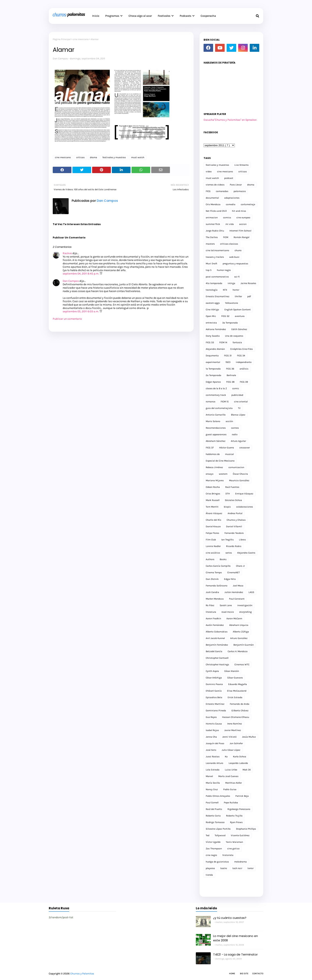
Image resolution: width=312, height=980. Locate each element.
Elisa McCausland (237, 691)
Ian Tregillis (227, 540)
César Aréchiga (214, 678)
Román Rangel (241, 237)
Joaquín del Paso (215, 743)
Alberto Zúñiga (241, 632)
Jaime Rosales (248, 283)
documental (212, 198)
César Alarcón (232, 671)
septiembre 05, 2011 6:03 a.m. (81, 311)
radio (235, 434)
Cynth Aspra (212, 671)
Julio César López (231, 750)
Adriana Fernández (216, 329)
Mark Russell (213, 500)
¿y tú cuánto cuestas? (230, 918)
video (209, 171)
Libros (242, 540)
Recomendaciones (216, 428)
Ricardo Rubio (234, 546)
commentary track (216, 395)
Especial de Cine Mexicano (220, 461)
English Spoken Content (238, 310)
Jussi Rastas (213, 757)
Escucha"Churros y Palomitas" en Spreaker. (230, 120)
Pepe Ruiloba (231, 803)
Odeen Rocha (213, 487)
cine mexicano (81, 39)
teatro (224, 868)
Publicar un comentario (67, 319)
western (223, 474)
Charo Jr (240, 566)
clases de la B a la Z (216, 388)
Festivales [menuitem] (164, 16)
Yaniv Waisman (234, 842)
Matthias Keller (234, 783)
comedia (231, 204)
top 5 (209, 270)
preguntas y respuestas (235, 264)
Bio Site (244, 974)
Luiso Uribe (231, 770)
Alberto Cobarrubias (217, 632)
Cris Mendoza (213, 204)
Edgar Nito (230, 579)
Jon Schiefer (236, 743)
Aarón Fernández (215, 625)
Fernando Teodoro (234, 533)
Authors (210, 559)
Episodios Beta (214, 697)
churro (238, 250)
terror (251, 868)
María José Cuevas (228, 776)
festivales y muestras (114, 157)
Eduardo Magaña (238, 684)
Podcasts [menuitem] (185, 16)
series (229, 553)
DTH (228, 494)
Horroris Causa (214, 724)
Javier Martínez (233, 730)
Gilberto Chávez (240, 710)
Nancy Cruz (212, 789)
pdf (249, 296)
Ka (226, 757)
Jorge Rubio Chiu (215, 231)
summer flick (213, 224)
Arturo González (239, 638)
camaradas (222, 191)
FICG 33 (210, 342)
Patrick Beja (242, 796)
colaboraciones (245, 507)
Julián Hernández (234, 592)
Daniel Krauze (213, 526)
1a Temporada (213, 369)
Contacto (258, 974)
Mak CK (247, 770)
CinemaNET (234, 572)
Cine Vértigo (212, 310)
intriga (231, 283)
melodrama (240, 862)
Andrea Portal (235, 513)
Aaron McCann (234, 618)
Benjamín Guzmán (244, 645)
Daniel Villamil (234, 526)
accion (243, 224)
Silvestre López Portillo (218, 829)
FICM (226, 237)
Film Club (211, 540)
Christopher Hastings (217, 664)
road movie (228, 612)
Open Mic (211, 316)
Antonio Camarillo (216, 415)
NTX (225, 290)
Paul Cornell (212, 803)
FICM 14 (223, 342)
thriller (238, 296)
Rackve (67, 253)
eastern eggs (213, 303)
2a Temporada (214, 375)
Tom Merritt (212, 507)
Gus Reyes (211, 717)
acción (229, 421)
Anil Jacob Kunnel (215, 638)
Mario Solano (213, 421)
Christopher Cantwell (217, 658)
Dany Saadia (213, 336)
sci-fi (237, 277)
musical (229, 454)
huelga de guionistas (217, 862)
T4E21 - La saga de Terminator (235, 954)
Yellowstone (232, 303)
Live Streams (241, 165)
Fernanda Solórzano (217, 586)
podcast (229, 178)
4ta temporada (214, 283)
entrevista (211, 323)
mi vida (230, 224)
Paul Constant (237, 599)
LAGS (251, 592)
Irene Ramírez (235, 724)
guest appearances (216, 434)
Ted (208, 835)
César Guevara (235, 678)
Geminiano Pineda (216, 710)
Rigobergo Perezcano (239, 809)
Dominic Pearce (214, 684)
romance (211, 402)
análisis (244, 369)
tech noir (237, 868)
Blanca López (238, 415)
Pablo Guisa (230, 789)
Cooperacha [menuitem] (208, 16)
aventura (240, 316)
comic (236, 388)
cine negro (211, 855)
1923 (228, 362)
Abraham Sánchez (216, 441)
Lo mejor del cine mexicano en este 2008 (235, 938)
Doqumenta (212, 356)
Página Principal (62, 39)
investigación (245, 605)
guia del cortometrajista (219, 408)
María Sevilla (213, 783)
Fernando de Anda (240, 704)
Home (232, 974)
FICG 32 (225, 316)
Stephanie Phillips (246, 829)
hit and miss (239, 211)
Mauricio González (239, 480)
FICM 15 (225, 402)
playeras (210, 868)
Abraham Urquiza (239, 625)
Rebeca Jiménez (214, 467)
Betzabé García (214, 651)
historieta (228, 855)
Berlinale (231, 375)
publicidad (237, 395)
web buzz (234, 257)
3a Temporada (230, 323)
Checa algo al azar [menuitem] (140, 16)
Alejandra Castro (246, 553)
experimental (213, 362)
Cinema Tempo (214, 572)
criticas (80, 157)
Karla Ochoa (240, 757)
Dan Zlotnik (212, 579)
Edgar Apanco (213, 382)
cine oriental (241, 402)
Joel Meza (238, 586)
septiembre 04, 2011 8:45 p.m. (81, 274)
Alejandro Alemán (215, 349)
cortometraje (248, 204)
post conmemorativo (217, 277)
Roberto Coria (213, 816)
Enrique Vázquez (244, 494)
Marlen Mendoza (215, 599)
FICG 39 (244, 382)
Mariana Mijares (215, 480)
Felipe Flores (212, 533)
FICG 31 (228, 356)
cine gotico (233, 849)
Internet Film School (240, 231)
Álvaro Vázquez (214, 513)
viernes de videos (215, 185)
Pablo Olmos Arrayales (218, 796)
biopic (227, 507)
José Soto (211, 750)
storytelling (245, 612)
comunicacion (236, 467)
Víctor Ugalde (213, 842)
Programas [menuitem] (112, 16)
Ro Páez (210, 605)
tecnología (212, 290)
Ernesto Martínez (215, 704)
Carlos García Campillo (218, 566)
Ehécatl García (214, 691)
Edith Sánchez (239, 329)
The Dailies (212, 237)
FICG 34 (241, 356)
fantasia (237, 342)
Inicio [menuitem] (96, 16)
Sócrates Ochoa (233, 500)
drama (94, 157)
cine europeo (243, 218)
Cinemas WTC (242, 664)
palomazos (240, 191)
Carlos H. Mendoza (238, 651)
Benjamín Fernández (217, 645)
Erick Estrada (235, 697)
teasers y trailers (215, 257)
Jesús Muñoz (249, 737)
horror (236, 290)
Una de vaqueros (234, 336)
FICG (208, 191)
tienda (209, 875)
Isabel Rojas (212, 730)
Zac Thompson (214, 849)
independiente (244, 362)
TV (239, 408)
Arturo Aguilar (238, 441)
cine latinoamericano (217, 250)
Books (223, 559)
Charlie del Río (214, 520)
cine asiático (213, 553)
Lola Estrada (213, 770)
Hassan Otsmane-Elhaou (236, 717)
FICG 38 (230, 382)
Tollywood (220, 835)
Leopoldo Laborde (238, 763)
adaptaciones (232, 198)
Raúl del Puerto (214, 809)
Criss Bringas (213, 494)
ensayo (210, 474)
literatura (211, 612)
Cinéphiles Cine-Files (241, 349)
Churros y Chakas (236, 520)
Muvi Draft (212, 264)
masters (210, 244)
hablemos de (213, 454)
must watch (138, 157)
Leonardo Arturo (214, 763)
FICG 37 (210, 448)
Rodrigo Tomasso (215, 822)
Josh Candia (212, 592)
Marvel (209, 776)
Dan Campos (60, 58)
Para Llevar (236, 185)
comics (227, 218)
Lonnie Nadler (213, 546)
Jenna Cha (211, 737)
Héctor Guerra (227, 448)
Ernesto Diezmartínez (218, 296)
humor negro (224, 270)
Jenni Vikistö (229, 737)
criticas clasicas (229, 244)
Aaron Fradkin (213, 618)
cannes (235, 428)
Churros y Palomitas (82, 974)
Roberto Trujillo (234, 816)
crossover (245, 448)
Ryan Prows (236, 822)
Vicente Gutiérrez (240, 835)
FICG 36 (230, 369)
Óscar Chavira (240, 474)
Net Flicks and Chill (216, 211)
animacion (212, 218)
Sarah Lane (226, 605)
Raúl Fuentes (232, 487)
